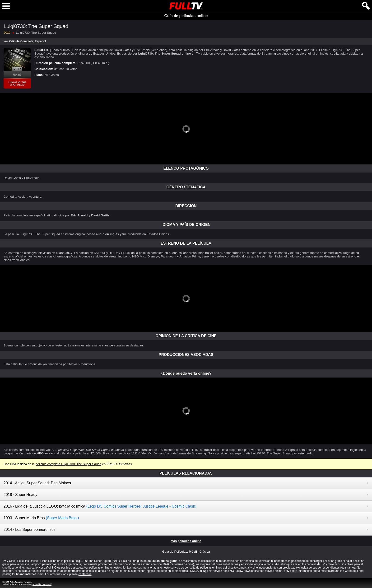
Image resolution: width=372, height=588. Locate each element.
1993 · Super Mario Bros (41, 518)
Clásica (205, 552)
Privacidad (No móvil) (42, 584)
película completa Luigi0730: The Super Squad (68, 464)
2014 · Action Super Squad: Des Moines (37, 483)
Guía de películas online (186, 16)
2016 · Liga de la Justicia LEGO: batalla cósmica (100, 506)
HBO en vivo (46, 453)
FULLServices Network (21, 582)
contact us (85, 574)
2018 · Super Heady (20, 495)
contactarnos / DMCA (185, 571)
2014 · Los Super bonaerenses (30, 530)
